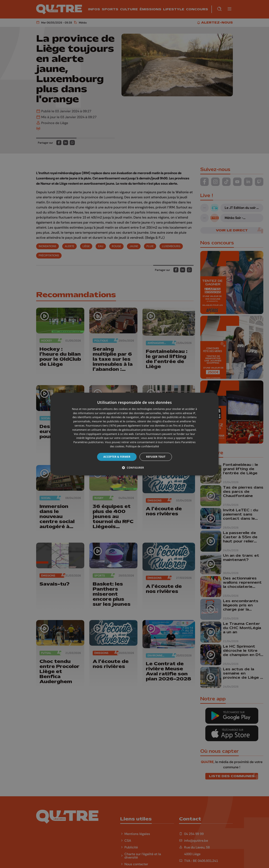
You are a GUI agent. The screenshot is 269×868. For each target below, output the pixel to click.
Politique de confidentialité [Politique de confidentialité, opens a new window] (142, 446)
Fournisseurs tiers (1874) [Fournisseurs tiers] (101, 426)
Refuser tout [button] (156, 457)
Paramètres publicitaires (88, 442)
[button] (134, 468)
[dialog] (134, 434)
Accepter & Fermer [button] (117, 457)
